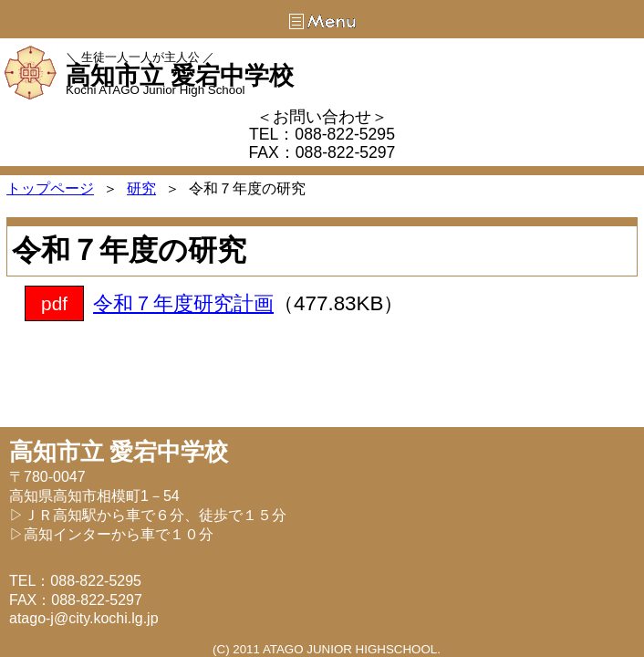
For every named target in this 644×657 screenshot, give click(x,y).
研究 (141, 188)
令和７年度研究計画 (183, 303)
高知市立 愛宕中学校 (180, 76)
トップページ (50, 188)
